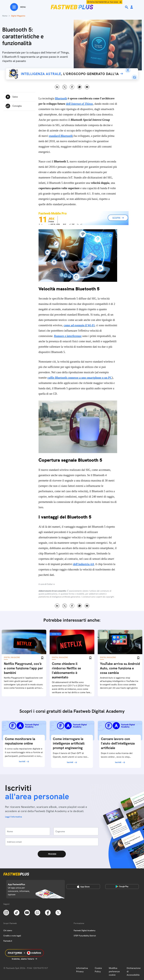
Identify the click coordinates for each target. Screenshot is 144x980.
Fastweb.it (8, 941)
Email (87, 87)
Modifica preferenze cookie (114, 971)
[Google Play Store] (122, 887)
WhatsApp (80, 87)
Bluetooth (61, 98)
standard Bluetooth (61, 136)
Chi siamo (8, 930)
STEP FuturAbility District (85, 936)
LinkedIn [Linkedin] (57, 87)
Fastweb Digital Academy (85, 930)
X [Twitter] (65, 87)
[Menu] (18, 7)
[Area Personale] (132, 7)
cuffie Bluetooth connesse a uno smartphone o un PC (80, 378)
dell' (79, 104)
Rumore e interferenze (68, 336)
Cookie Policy (98, 970)
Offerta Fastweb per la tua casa (103, 2)
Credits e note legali (12, 936)
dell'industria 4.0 (83, 564)
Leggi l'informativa (13, 817)
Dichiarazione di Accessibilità (134, 971)
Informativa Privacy (82, 970)
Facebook (72, 87)
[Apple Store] (83, 887)
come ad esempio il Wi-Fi (79, 325)
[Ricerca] (127, 7)
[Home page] (72, 7)
